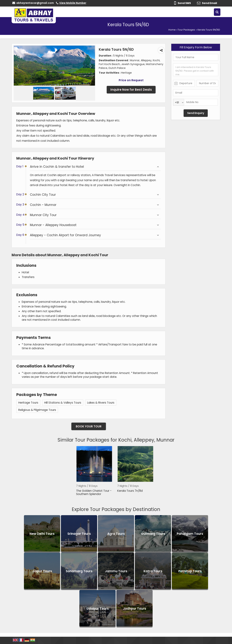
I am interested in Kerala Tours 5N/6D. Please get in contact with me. (196, 70)
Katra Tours (153, 571)
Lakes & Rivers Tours (101, 403)
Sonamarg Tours (79, 571)
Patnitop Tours (190, 571)
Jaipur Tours (42, 571)
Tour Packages (186, 30)
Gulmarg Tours (153, 534)
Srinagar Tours (79, 534)
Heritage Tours (28, 403)
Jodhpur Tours (135, 609)
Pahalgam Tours (190, 534)
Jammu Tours (116, 571)
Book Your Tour (89, 426)
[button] (73, 3)
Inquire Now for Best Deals (131, 90)
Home (172, 30)
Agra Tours (116, 534)
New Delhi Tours (42, 534)
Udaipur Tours (98, 609)
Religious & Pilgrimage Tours (37, 410)
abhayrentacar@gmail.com (35, 3)
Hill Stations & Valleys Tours (63, 403)
